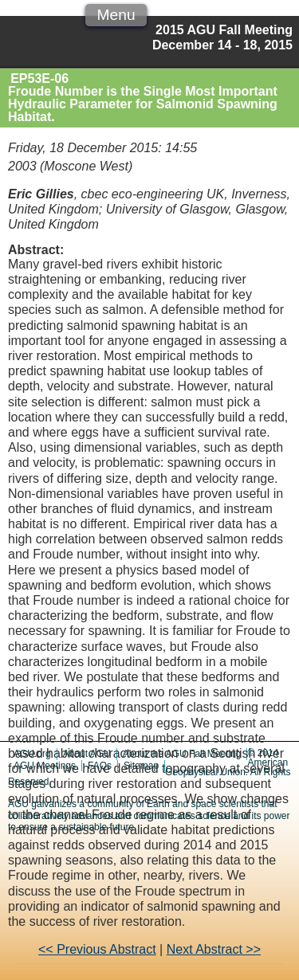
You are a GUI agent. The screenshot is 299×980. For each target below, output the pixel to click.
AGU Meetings (45, 766)
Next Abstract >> (214, 949)
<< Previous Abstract (97, 949)
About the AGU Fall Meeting (182, 754)
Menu (116, 15)
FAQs (100, 766)
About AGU (87, 754)
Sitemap (141, 766)
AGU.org (32, 754)
